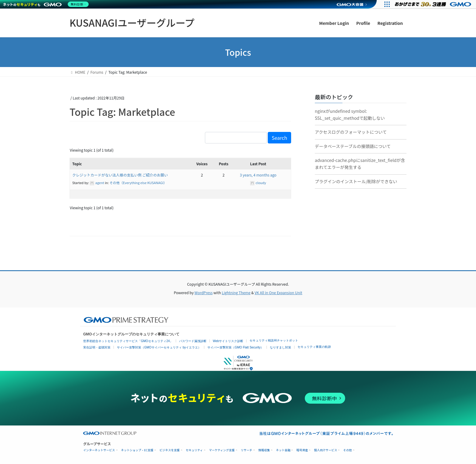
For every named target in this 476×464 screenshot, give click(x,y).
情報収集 (264, 450)
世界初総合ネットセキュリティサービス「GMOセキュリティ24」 (128, 341)
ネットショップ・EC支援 (137, 450)
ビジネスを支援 (170, 450)
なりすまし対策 (280, 347)
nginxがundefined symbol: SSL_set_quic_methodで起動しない (350, 114)
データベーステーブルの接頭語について (353, 146)
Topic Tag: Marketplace (122, 112)
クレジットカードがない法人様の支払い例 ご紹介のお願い (120, 175)
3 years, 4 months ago (258, 175)
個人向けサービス (325, 450)
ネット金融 (283, 450)
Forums (97, 72)
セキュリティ (194, 450)
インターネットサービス (99, 450)
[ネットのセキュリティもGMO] (47, 4)
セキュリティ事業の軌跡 (314, 347)
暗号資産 (302, 450)
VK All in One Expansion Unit (279, 293)
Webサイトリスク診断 (228, 341)
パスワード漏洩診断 (193, 341)
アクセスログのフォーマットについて (351, 132)
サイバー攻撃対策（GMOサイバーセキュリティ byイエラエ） (159, 347)
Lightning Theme (236, 293)
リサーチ (246, 450)
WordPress (204, 293)
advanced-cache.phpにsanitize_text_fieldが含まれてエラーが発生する (360, 164)
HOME (77, 72)
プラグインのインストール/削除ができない (356, 181)
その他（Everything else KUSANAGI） (138, 183)
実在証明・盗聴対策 (97, 347)
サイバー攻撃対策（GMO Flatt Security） (235, 347)
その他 (347, 450)
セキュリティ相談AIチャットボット (274, 340)
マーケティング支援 (222, 450)
